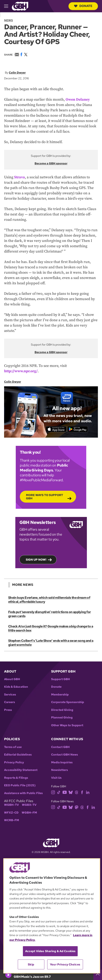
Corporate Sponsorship (68, 702)
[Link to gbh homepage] (20, 6)
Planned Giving (62, 718)
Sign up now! (36, 560)
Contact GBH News (64, 755)
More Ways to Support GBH (44, 497)
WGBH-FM (29, 813)
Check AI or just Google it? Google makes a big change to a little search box (51, 628)
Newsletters (59, 770)
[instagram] (53, 792)
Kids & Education (16, 687)
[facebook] (82, 792)
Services (10, 695)
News (8, 20)
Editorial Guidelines (18, 755)
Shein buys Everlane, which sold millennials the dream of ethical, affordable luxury (49, 600)
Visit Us (56, 778)
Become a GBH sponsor (51, 163)
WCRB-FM (12, 820)
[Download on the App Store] (56, 429)
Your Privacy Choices (65, 964)
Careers (10, 702)
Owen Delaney (78, 100)
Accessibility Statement (21, 770)
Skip (31, 964)
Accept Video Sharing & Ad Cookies (50, 951)
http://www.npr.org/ (21, 371)
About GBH (12, 679)
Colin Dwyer (17, 73)
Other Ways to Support (67, 725)
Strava (20, 177)
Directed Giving (62, 710)
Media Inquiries (62, 762)
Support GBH (61, 679)
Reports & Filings (16, 778)
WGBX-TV (29, 805)
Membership (60, 695)
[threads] (77, 792)
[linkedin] (88, 792)
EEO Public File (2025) (20, 785)
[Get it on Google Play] (78, 429)
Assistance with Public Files (23, 793)
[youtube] (65, 792)
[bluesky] (71, 792)
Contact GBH (60, 747)
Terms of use (13, 747)
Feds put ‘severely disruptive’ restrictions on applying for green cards (49, 614)
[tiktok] (59, 792)
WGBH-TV (11, 805)
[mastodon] (77, 807)
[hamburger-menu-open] (8, 6)
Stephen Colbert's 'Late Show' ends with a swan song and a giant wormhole (51, 643)
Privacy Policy (14, 762)
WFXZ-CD (11, 813)
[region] (52, 916)
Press (8, 710)
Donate (83, 6)
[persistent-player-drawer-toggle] (98, 975)
